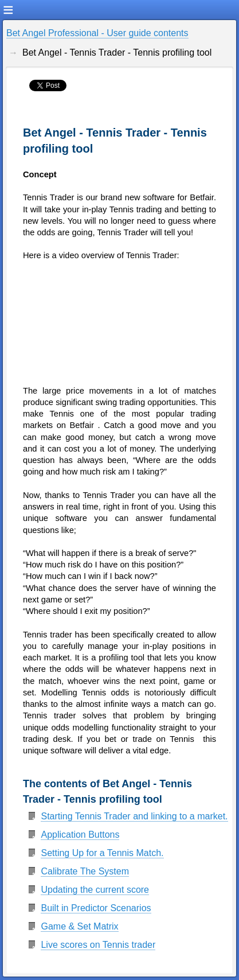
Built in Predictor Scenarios (96, 908)
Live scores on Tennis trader (98, 945)
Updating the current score (95, 890)
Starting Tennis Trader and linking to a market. (134, 816)
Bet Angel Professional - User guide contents (97, 33)
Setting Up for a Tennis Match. (102, 853)
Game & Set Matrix (79, 926)
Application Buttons (80, 835)
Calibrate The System (85, 871)
